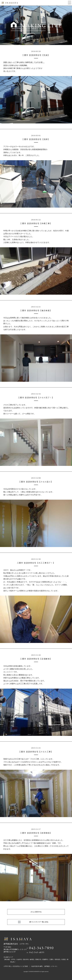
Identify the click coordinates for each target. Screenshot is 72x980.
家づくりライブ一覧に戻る (39, 922)
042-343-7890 (41, 948)
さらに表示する (36, 912)
